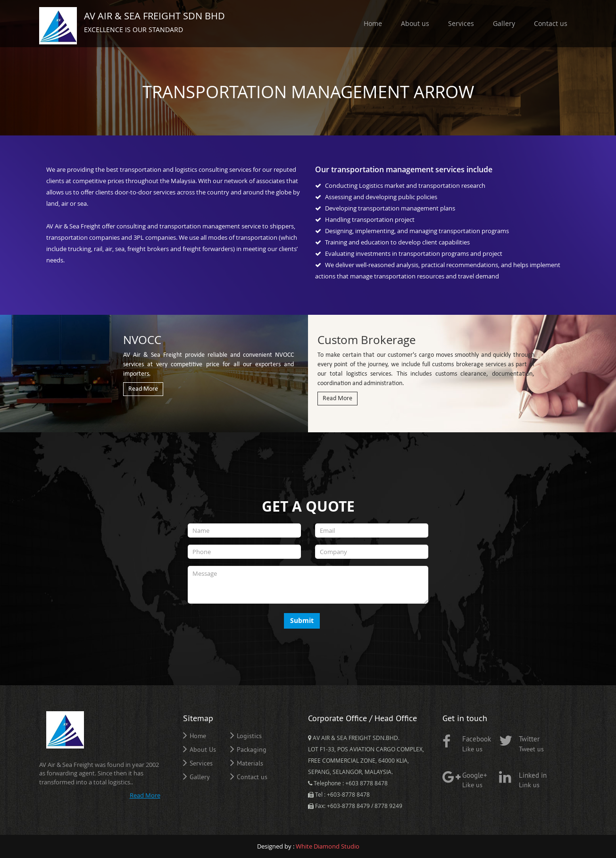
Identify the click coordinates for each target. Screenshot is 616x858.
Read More (143, 389)
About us (415, 23)
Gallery (504, 23)
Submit (302, 620)
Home (373, 23)
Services (461, 23)
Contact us (551, 23)
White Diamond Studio (328, 846)
